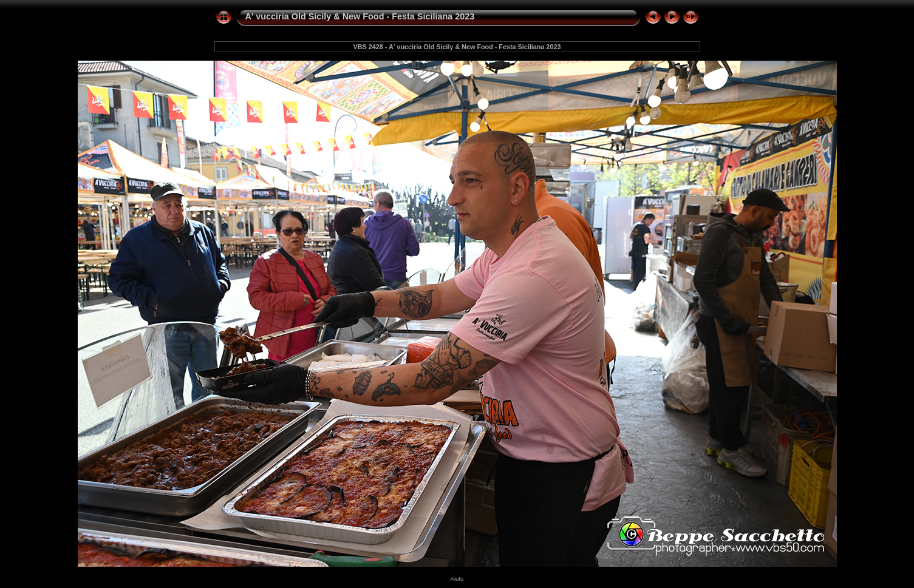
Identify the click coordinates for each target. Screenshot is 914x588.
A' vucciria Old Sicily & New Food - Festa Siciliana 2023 (360, 16)
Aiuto (457, 579)
